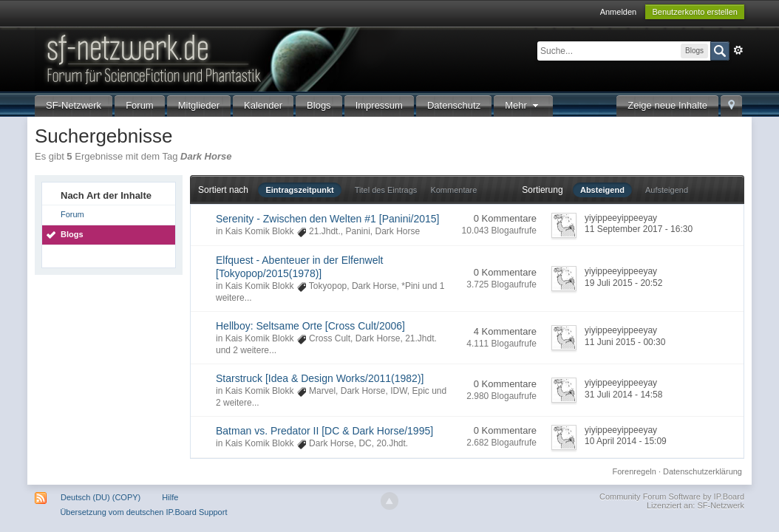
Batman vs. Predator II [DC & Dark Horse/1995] (324, 431)
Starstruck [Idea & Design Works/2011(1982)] (320, 378)
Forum (140, 105)
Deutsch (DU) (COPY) (101, 497)
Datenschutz (454, 105)
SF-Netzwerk (74, 105)
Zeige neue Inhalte (667, 105)
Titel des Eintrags (386, 190)
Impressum (379, 105)
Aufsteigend (667, 190)
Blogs (319, 105)
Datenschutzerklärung (703, 471)
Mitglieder (199, 105)
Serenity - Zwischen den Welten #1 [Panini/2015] (327, 219)
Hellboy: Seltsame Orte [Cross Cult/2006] (310, 326)
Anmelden (619, 12)
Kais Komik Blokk (260, 231)
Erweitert (738, 50)
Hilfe (170, 497)
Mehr (523, 105)
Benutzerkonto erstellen (695, 12)
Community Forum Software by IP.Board (672, 497)
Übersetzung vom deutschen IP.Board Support (143, 512)
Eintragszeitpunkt (299, 190)
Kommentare (453, 190)
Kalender (263, 105)
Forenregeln (635, 471)
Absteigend (602, 190)
